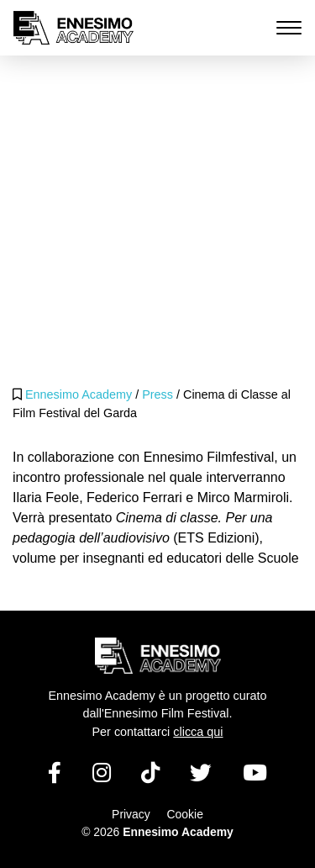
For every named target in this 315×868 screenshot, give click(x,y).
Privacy (131, 814)
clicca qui (198, 732)
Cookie (185, 814)
